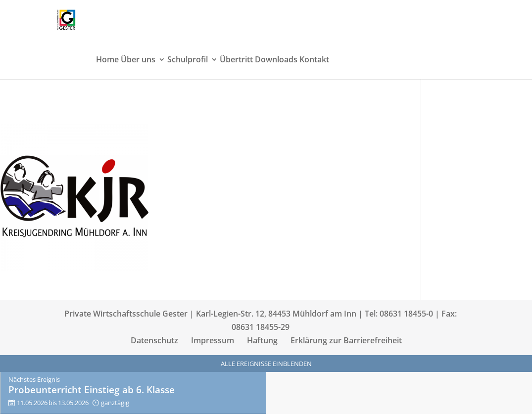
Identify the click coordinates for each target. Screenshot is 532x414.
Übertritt (236, 60)
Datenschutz (154, 340)
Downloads (276, 60)
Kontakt (314, 60)
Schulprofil (188, 60)
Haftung (262, 340)
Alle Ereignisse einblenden (266, 364)
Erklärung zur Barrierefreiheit (346, 340)
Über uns (138, 60)
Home (107, 60)
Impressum (213, 340)
